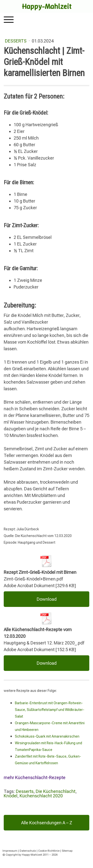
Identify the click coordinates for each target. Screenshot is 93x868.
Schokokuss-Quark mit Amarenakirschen (47, 736)
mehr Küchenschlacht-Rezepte (35, 777)
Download (47, 599)
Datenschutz (28, 851)
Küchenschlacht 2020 (41, 796)
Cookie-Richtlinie (49, 851)
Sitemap (67, 851)
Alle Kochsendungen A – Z (47, 823)
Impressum (10, 851)
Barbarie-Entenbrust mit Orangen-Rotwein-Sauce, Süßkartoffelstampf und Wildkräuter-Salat (50, 710)
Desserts (16, 41)
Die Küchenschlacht (56, 791)
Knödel (11, 796)
